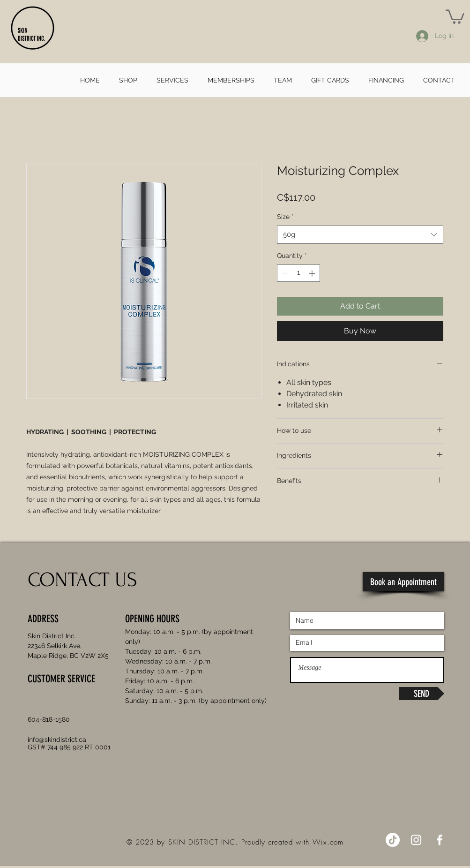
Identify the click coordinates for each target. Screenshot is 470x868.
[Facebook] (440, 840)
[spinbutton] (298, 273)
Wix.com (328, 842)
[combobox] (360, 235)
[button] (455, 16)
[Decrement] (284, 273)
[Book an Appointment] (403, 582)
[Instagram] (416, 840)
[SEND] (422, 694)
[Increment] (313, 273)
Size (285, 217)
